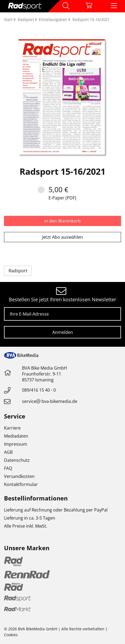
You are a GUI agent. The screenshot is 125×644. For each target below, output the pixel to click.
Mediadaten (16, 436)
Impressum (16, 444)
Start (9, 19)
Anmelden (63, 332)
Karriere (12, 428)
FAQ (8, 468)
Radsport (18, 271)
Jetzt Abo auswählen (62, 237)
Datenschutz (17, 460)
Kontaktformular (21, 484)
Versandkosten (19, 476)
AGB (8, 452)
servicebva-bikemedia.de (50, 401)
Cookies (11, 635)
